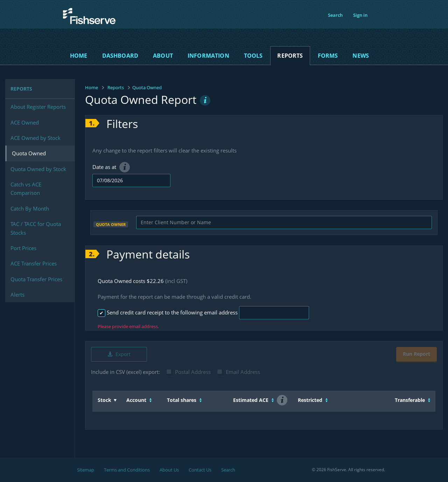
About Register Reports (38, 107)
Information (208, 56)
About (163, 56)
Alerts (17, 295)
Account (136, 400)
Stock (104, 400)
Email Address (239, 372)
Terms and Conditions (127, 470)
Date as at (111, 167)
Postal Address (189, 372)
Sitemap (86, 470)
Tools (253, 56)
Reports (290, 56)
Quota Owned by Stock (38, 169)
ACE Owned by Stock (36, 138)
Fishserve (77, 28)
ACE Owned (25, 122)
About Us (169, 470)
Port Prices (23, 248)
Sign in (360, 15)
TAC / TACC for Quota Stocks (36, 228)
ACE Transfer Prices (34, 263)
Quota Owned (29, 153)
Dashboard (120, 56)
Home (79, 56)
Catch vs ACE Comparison (26, 189)
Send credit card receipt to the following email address (167, 312)
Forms (328, 56)
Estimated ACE (251, 400)
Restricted (310, 400)
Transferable (410, 400)
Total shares (182, 400)
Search (335, 15)
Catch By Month (30, 208)
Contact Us (200, 470)
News (361, 56)
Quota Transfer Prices (36, 279)
